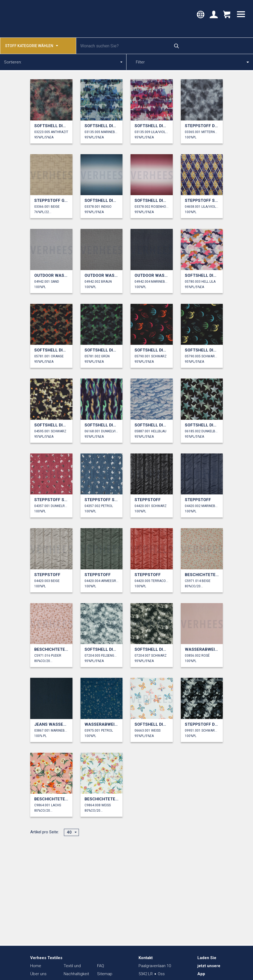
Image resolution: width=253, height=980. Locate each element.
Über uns (38, 974)
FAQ (101, 966)
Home (36, 966)
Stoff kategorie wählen (32, 45)
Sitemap (105, 974)
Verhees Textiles (29, 19)
